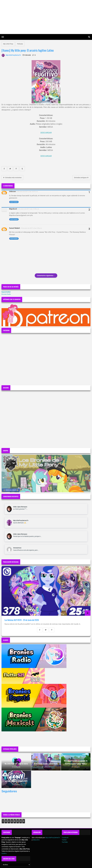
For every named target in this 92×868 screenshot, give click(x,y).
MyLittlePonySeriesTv (21, 521)
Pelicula (20, 44)
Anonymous (17, 548)
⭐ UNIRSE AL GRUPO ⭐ (11, 490)
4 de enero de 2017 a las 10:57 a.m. (27, 192)
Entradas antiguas (81, 178)
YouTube (65, 842)
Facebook (65, 838)
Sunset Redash (14, 228)
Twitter (64, 840)
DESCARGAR (46, 133)
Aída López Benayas (20, 507)
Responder (14, 202)
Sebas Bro (36, 840)
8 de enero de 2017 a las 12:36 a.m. (28, 209)
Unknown (12, 191)
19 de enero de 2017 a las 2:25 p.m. (31, 228)
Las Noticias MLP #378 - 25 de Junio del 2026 (22, 620)
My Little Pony (8, 44)
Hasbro (4, 853)
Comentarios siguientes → (46, 276)
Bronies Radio (6, 294)
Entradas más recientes (12, 178)
